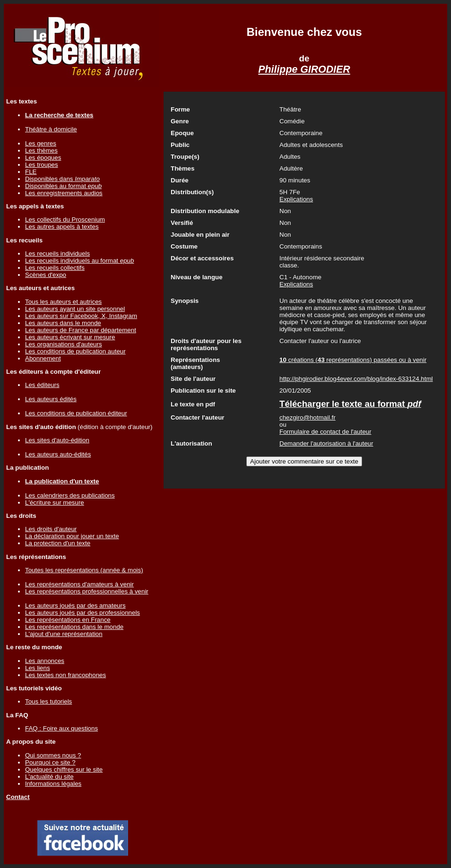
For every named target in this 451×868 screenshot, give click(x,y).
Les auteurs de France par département (81, 330)
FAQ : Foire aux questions (61, 728)
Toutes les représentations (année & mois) (84, 570)
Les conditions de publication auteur (75, 351)
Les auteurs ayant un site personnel (75, 309)
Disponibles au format (63, 186)
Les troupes (42, 165)
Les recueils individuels (57, 254)
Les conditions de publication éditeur (76, 413)
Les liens (38, 668)
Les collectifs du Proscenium (65, 219)
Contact (18, 797)
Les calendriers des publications (70, 495)
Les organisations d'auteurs (64, 344)
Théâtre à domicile (51, 129)
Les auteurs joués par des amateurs (75, 606)
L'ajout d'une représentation (64, 634)
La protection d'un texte (58, 543)
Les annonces (45, 661)
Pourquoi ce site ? (50, 762)
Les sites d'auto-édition (57, 440)
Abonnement (43, 358)
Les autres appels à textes (62, 227)
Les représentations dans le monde (74, 627)
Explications (296, 199)
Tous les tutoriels (48, 701)
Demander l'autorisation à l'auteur (326, 443)
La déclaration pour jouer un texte (72, 536)
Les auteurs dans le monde (63, 323)
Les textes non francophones (65, 675)
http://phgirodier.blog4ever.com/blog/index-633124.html (356, 379)
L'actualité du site (49, 777)
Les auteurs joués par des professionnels (82, 613)
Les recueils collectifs (55, 268)
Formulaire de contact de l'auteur (325, 432)
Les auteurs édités (51, 399)
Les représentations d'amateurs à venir (79, 584)
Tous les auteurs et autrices (63, 302)
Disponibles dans (62, 179)
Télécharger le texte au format (350, 404)
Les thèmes (41, 150)
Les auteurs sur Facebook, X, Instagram (81, 316)
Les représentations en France (68, 620)
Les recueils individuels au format (79, 261)
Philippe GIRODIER (304, 69)
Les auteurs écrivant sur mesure (70, 337)
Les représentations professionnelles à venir (87, 591)
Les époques (43, 158)
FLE (31, 172)
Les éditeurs (42, 385)
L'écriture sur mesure (55, 503)
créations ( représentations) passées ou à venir (353, 360)
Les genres (41, 143)
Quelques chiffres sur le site (64, 769)
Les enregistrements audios (64, 193)
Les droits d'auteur (51, 529)
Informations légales (53, 784)
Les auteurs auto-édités (58, 454)
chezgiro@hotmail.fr (308, 417)
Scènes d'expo (46, 275)
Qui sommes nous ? (53, 755)
